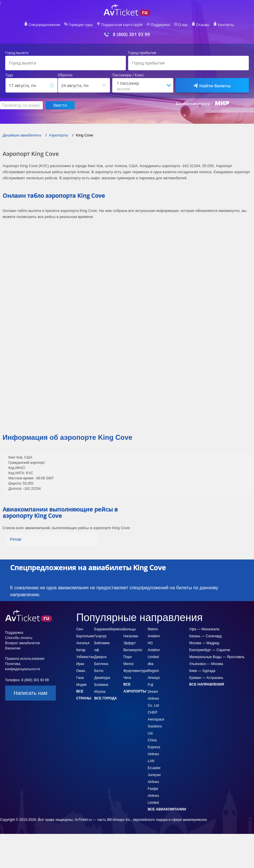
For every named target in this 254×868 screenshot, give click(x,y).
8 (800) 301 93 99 (131, 35)
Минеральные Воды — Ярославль (217, 657)
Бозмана (101, 685)
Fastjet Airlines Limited (153, 796)
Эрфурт (129, 643)
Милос (129, 664)
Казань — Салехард (205, 636)
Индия (81, 685)
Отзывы (203, 25)
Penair (16, 539)
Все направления (207, 684)
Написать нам (30, 693)
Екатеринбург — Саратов (210, 650)
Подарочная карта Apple (122, 25)
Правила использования (25, 659)
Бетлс (99, 671)
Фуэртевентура (135, 671)
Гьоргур (100, 636)
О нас (183, 25)
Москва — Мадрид (204, 643)
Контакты (226, 25)
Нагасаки (131, 636)
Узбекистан (85, 657)
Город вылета (17, 53)
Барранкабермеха (109, 629)
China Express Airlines (154, 747)
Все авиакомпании (167, 809)
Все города (106, 698)
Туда (9, 75)
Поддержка (161, 25)
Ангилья (83, 643)
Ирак (80, 664)
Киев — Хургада (202, 671)
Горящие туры (81, 25)
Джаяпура (102, 678)
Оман (81, 671)
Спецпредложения (44, 25)
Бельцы (129, 629)
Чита (127, 678)
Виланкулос (133, 650)
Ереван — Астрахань (206, 678)
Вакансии (13, 648)
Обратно (65, 75)
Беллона (101, 664)
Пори (127, 657)
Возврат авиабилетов (23, 643)
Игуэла (100, 692)
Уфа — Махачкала (204, 629)
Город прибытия (142, 53)
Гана (80, 678)
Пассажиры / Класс (128, 75)
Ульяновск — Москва (206, 664)
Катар (81, 650)
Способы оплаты (19, 638)
